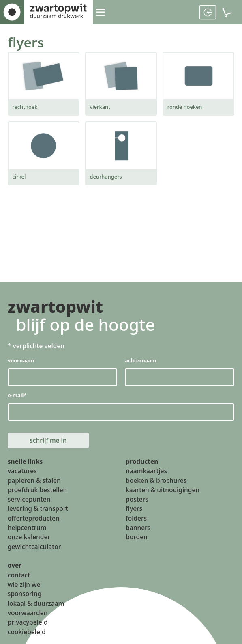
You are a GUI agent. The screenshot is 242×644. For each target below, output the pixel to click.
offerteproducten (34, 519)
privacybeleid (28, 624)
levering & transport (38, 510)
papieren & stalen (34, 482)
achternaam (141, 360)
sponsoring (25, 595)
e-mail (17, 395)
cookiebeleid (27, 633)
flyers (26, 42)
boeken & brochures (156, 482)
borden (137, 538)
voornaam (21, 360)
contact (19, 576)
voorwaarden (28, 614)
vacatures (22, 472)
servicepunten (29, 501)
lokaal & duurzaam (36, 605)
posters (137, 501)
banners (138, 529)
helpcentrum (27, 529)
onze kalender (29, 538)
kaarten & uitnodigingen (163, 491)
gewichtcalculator (34, 548)
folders (136, 519)
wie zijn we (24, 586)
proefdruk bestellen (37, 491)
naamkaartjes (146, 472)
